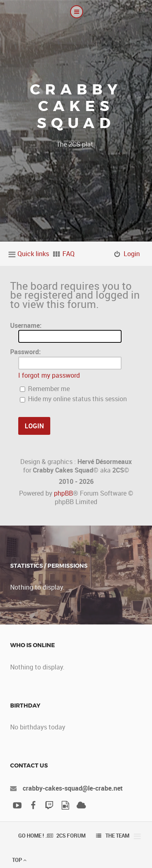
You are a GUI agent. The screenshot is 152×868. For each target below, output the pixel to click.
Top (19, 860)
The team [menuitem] (117, 836)
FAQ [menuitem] (69, 254)
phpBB (63, 493)
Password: (26, 352)
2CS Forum (71, 836)
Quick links (33, 254)
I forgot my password (49, 375)
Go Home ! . (33, 836)
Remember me (45, 389)
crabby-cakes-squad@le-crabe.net (73, 788)
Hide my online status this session (73, 399)
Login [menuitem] (132, 254)
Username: (26, 325)
